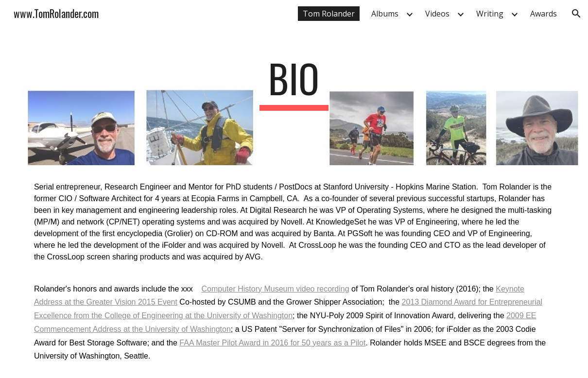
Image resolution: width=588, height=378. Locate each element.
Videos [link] (437, 14)
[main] (294, 83)
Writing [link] (490, 14)
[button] (576, 14)
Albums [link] (385, 14)
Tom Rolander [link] (329, 14)
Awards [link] (544, 14)
